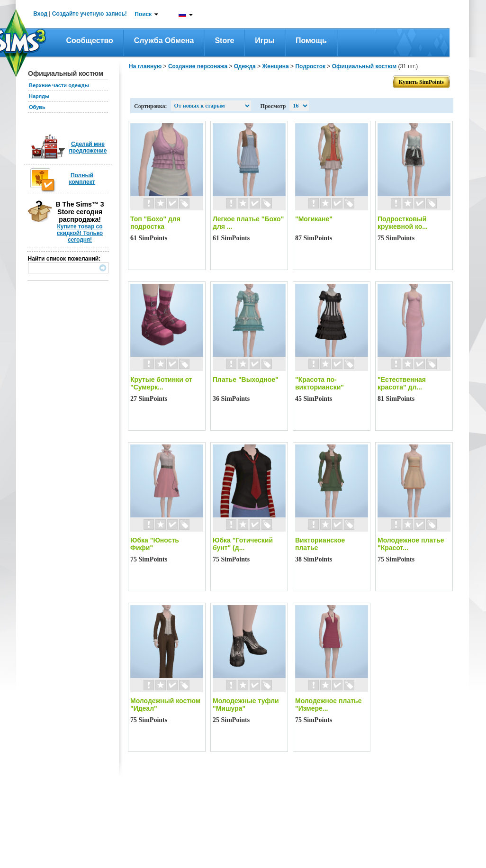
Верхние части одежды (59, 85)
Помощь (311, 41)
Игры (265, 41)
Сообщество (90, 41)
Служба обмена (164, 41)
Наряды (39, 96)
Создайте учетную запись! (90, 14)
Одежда (245, 66)
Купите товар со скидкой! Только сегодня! (80, 233)
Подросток (310, 66)
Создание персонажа (198, 66)
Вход (40, 14)
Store (224, 41)
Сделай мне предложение (88, 147)
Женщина (275, 66)
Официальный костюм (364, 66)
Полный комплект (82, 179)
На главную (145, 66)
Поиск (143, 14)
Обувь (37, 107)
